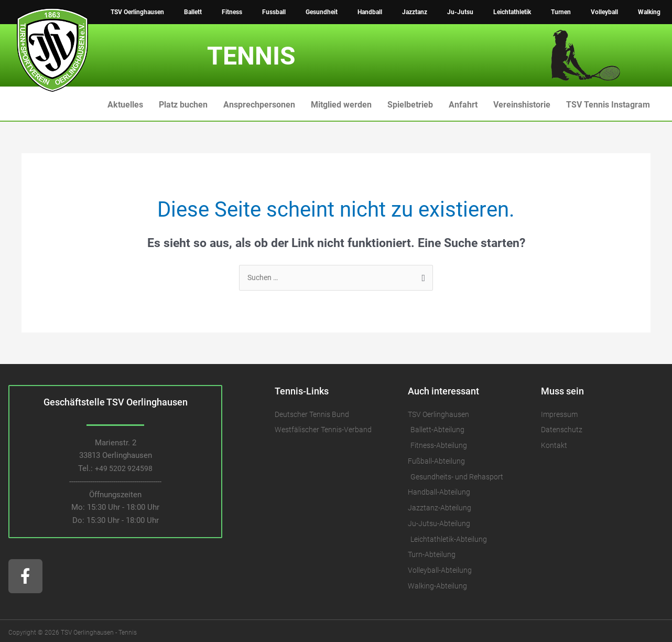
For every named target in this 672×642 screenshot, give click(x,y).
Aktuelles (125, 105)
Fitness (232, 12)
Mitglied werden (341, 105)
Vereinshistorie (522, 105)
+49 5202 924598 (124, 469)
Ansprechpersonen (259, 105)
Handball (370, 12)
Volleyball (604, 12)
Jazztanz (415, 12)
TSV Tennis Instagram (608, 105)
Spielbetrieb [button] (410, 105)
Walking (649, 12)
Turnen (561, 12)
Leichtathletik (512, 12)
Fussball (274, 12)
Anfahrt (463, 105)
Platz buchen (183, 105)
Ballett (193, 12)
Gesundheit (322, 12)
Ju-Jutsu (460, 12)
